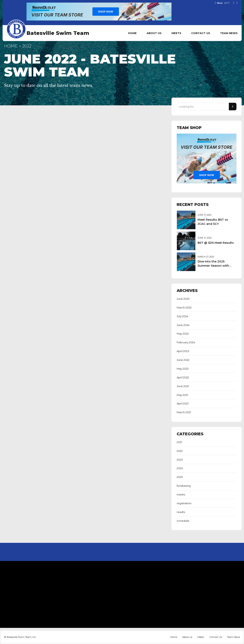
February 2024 (186, 342)
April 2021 (183, 403)
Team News (229, 33)
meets (181, 494)
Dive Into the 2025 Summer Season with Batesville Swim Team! (214, 265)
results (181, 512)
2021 (179, 442)
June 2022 (183, 360)
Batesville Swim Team (58, 33)
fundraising (184, 486)
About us (154, 33)
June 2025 (183, 299)
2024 (180, 468)
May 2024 (183, 334)
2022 (180, 451)
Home (132, 33)
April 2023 (183, 351)
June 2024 (183, 325)
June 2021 (183, 386)
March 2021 (184, 412)
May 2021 (182, 395)
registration (184, 503)
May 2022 (183, 369)
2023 (180, 460)
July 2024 (182, 316)
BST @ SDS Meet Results (216, 243)
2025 (180, 477)
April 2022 (183, 377)
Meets (176, 33)
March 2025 (184, 307)
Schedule (183, 521)
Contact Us (201, 33)
